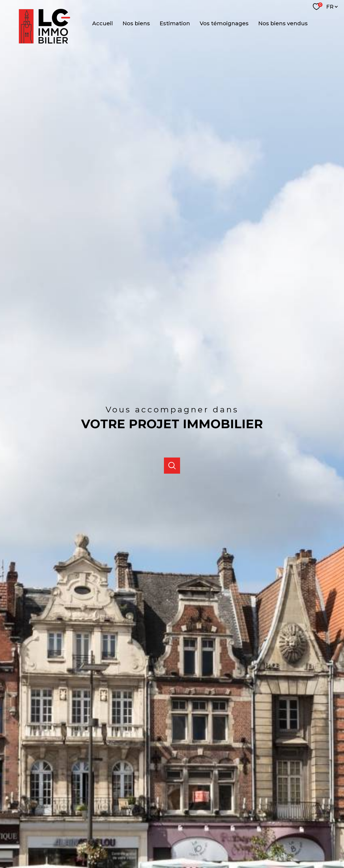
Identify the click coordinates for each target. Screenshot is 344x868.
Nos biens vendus (283, 23)
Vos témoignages (224, 23)
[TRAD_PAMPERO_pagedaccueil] (26, 38)
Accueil (103, 23)
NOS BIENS (136, 23)
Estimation (175, 23)
